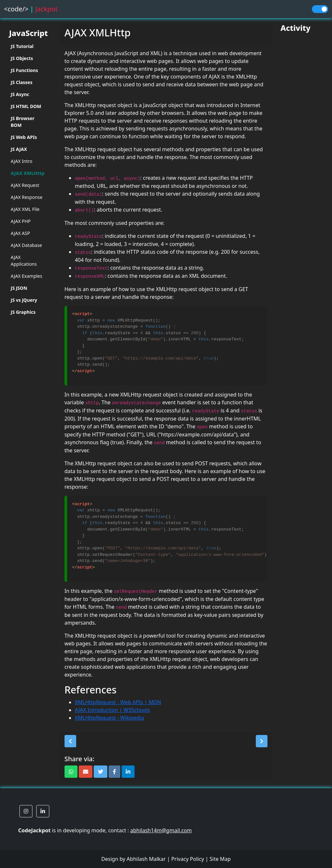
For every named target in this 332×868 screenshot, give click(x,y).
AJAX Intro (22, 161)
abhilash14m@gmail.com (161, 830)
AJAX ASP (20, 233)
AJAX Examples (26, 276)
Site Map (220, 859)
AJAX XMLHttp (28, 173)
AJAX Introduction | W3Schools (113, 710)
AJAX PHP (21, 221)
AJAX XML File (25, 209)
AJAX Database (26, 245)
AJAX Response (27, 197)
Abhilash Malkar (146, 859)
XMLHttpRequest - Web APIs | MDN (118, 702)
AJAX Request (25, 185)
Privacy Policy (188, 859)
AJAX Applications (24, 261)
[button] (70, 741)
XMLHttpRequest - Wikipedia (110, 718)
